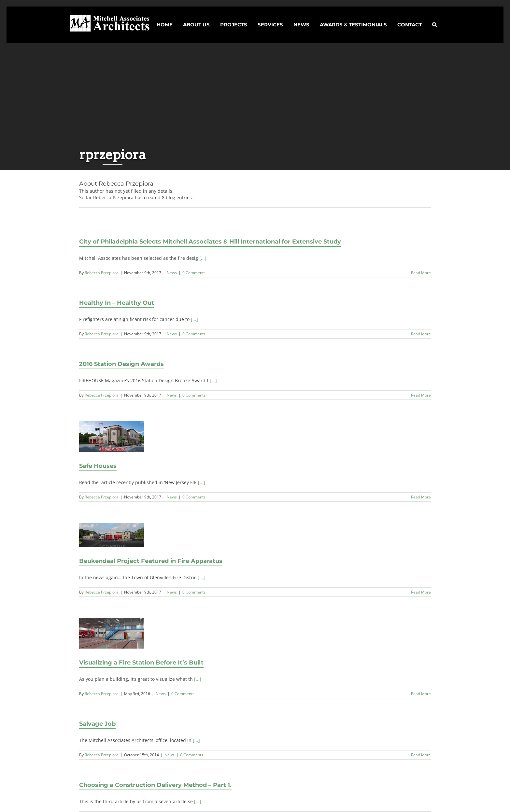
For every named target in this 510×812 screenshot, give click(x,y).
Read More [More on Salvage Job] (421, 755)
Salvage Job (97, 724)
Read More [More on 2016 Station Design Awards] (421, 395)
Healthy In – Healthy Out (117, 303)
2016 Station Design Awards (121, 364)
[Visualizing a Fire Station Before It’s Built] (112, 633)
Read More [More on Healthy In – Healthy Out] (421, 334)
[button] (434, 19)
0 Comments (194, 273)
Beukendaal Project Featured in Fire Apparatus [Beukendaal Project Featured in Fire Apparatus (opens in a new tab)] (112, 523)
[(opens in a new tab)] (112, 436)
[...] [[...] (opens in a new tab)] (202, 482)
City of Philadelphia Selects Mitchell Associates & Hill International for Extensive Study (210, 242)
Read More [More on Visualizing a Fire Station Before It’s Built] (421, 694)
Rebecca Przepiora (102, 273)
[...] (203, 258)
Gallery (118, 621)
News (172, 273)
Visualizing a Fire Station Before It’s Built (106, 621)
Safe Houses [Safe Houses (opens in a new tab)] (112, 431)
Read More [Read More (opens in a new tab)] (421, 497)
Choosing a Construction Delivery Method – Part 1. (155, 785)
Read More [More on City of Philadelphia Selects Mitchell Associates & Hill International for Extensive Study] (421, 273)
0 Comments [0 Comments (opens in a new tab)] (194, 497)
